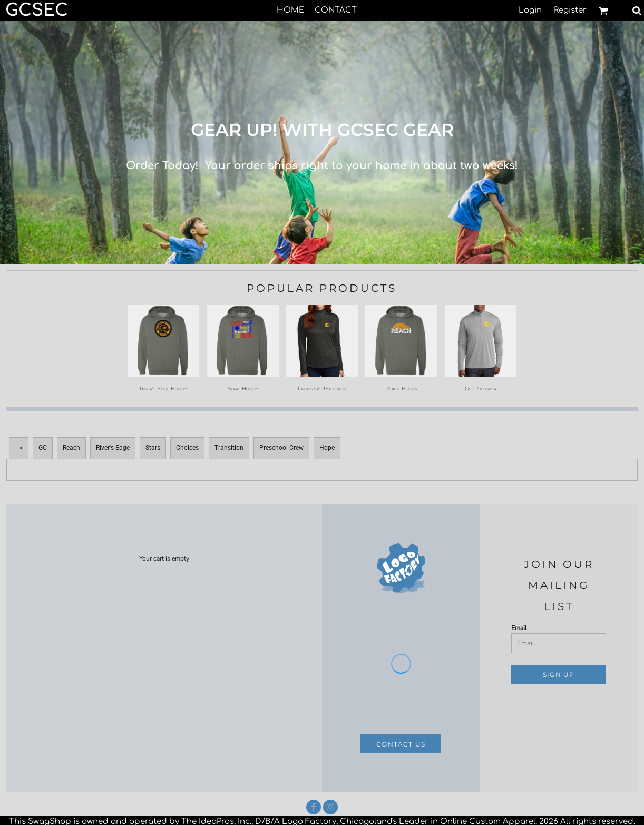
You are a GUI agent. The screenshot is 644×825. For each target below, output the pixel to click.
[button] (603, 11)
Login (530, 10)
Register (570, 10)
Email (519, 628)
